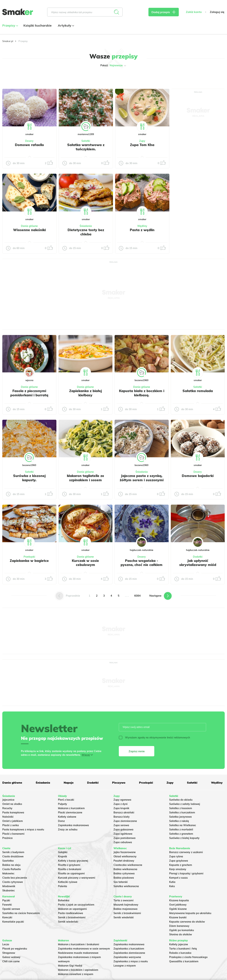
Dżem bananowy (179, 926)
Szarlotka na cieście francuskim (21, 913)
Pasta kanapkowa (13, 813)
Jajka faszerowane (125, 852)
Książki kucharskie (38, 25)
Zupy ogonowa (122, 800)
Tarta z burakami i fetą (183, 949)
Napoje (69, 783)
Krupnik (63, 856)
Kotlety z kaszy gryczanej (73, 861)
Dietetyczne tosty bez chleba (86, 232)
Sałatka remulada (198, 391)
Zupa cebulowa (123, 842)
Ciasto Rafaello (12, 869)
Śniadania (86, 226)
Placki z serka (11, 825)
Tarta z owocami (124, 900)
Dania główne (29, 226)
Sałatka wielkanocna (126, 886)
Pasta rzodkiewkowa (70, 913)
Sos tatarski (121, 882)
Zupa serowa (121, 825)
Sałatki (86, 141)
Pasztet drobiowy (124, 861)
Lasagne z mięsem (125, 966)
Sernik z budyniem (13, 852)
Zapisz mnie (137, 751)
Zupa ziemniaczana (125, 821)
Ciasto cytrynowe (13, 882)
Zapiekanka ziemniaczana (129, 953)
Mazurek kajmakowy (126, 905)
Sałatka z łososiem (181, 808)
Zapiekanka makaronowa (73, 825)
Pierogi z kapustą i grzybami (186, 873)
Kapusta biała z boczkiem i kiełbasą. (142, 393)
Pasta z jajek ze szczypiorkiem (76, 905)
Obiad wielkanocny (125, 856)
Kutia (172, 882)
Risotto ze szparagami (71, 873)
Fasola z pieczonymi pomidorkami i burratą (29, 393)
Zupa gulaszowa (123, 830)
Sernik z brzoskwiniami (72, 917)
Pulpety (63, 804)
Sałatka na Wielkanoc (183, 825)
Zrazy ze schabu (68, 830)
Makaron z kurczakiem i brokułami (79, 944)
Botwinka (64, 900)
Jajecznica (8, 800)
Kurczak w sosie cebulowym (85, 563)
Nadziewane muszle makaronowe (78, 953)
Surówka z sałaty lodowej (185, 804)
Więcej (86, 755)
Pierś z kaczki (66, 800)
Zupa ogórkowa (123, 834)
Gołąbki (63, 852)
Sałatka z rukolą (179, 821)
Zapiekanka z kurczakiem (129, 949)
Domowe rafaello (29, 145)
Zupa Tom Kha (142, 145)
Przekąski (29, 557)
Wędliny (142, 226)
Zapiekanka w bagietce (29, 561)
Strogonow (9, 953)
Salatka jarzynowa (180, 817)
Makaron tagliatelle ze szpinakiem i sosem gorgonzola (85, 480)
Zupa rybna (176, 856)
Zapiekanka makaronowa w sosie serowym (84, 949)
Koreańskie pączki (13, 922)
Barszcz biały (122, 817)
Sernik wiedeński (68, 922)
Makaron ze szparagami (72, 909)
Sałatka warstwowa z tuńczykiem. (86, 147)
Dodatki (198, 557)
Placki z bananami (13, 834)
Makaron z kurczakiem (71, 808)
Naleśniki (8, 817)
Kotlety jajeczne (179, 944)
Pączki (6, 900)
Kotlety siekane (67, 817)
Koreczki (7, 917)
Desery (29, 141)
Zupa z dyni (121, 804)
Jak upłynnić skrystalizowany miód (198, 563)
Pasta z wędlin (142, 230)
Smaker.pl (8, 41)
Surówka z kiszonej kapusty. (29, 478)
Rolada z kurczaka (180, 953)
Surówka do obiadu (181, 800)
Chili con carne (11, 961)
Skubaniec (9, 890)
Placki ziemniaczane (70, 813)
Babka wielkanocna (125, 869)
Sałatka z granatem (181, 834)
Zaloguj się (217, 12)
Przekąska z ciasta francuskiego (188, 957)
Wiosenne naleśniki (29, 230)
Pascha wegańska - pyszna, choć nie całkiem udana (142, 565)
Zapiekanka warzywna (127, 957)
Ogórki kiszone (178, 909)
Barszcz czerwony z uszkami (186, 852)
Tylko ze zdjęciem (22, 77)
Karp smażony (178, 869)
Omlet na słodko (12, 804)
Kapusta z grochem (181, 865)
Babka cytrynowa (124, 873)
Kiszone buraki (178, 917)
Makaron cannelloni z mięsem (76, 974)
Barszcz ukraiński (124, 813)
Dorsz (61, 821)
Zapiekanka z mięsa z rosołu (131, 961)
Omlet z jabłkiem (13, 821)
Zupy (142, 141)
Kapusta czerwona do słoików (187, 922)
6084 (137, 596)
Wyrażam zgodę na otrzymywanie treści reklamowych (154, 738)
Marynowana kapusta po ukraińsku (190, 913)
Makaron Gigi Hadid (70, 966)
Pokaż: (114, 66)
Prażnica (7, 838)
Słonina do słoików (181, 934)
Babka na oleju (11, 865)
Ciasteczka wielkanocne (128, 865)
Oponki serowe (11, 909)
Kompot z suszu (178, 878)
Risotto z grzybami (69, 865)
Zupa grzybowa (179, 861)
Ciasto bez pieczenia (15, 878)
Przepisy (10, 25)
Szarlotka (8, 861)
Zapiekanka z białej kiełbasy (85, 393)
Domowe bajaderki (198, 476)
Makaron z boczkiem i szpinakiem (78, 970)
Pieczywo (119, 783)
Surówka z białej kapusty (184, 838)
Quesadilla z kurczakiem (184, 961)
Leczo (6, 944)
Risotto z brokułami (70, 869)
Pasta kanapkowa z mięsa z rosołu (23, 830)
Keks (172, 886)
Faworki (7, 905)
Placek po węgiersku (15, 949)
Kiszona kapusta (179, 900)
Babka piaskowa (124, 878)
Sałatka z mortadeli (181, 830)
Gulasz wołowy (11, 957)
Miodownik (9, 886)
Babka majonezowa (125, 909)
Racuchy (7, 808)
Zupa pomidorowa (124, 838)
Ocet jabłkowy (178, 905)
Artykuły (66, 25)
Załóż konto (194, 12)
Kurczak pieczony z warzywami (77, 878)
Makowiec (8, 873)
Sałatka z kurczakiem (182, 813)
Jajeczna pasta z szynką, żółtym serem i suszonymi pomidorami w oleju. (142, 480)
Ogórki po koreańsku (182, 930)
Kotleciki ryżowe (68, 882)
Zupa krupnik (121, 808)
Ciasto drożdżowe (13, 856)
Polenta (63, 886)
